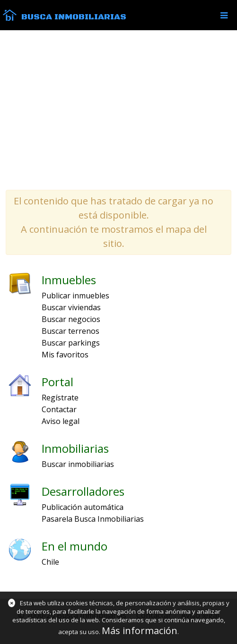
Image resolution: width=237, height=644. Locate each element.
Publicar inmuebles (75, 296)
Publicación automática (83, 507)
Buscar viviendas (71, 307)
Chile (50, 562)
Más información (140, 631)
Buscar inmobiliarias (78, 464)
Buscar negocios (71, 319)
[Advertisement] (118, 110)
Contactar (59, 409)
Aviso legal (61, 421)
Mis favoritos (65, 355)
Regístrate (60, 398)
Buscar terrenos (70, 331)
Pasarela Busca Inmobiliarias (93, 519)
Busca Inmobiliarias (74, 17)
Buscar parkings (71, 343)
